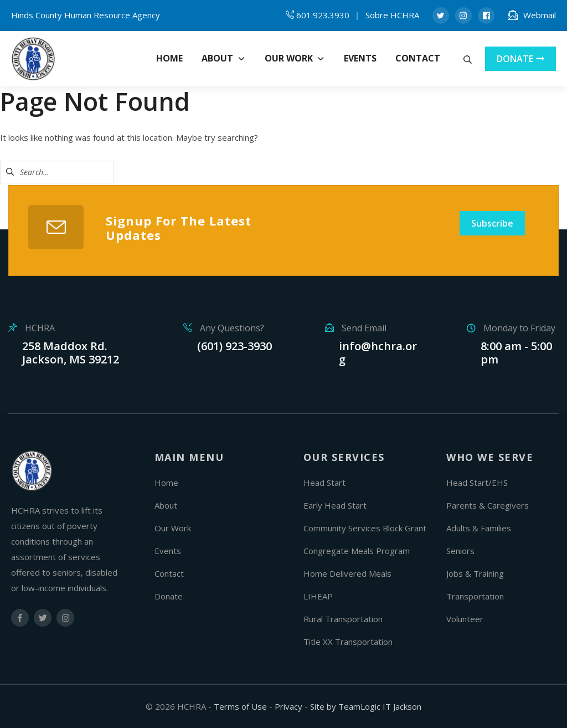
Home (166, 483)
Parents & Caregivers (488, 505)
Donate (169, 596)
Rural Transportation (343, 619)
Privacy (288, 706)
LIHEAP (318, 596)
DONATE (520, 59)
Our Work (173, 528)
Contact (169, 573)
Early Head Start (335, 505)
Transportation (475, 596)
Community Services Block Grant (365, 528)
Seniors (460, 551)
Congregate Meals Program (357, 551)
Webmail (540, 15)
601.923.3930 (323, 15)
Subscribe (492, 223)
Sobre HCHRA (392, 15)
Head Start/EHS (477, 483)
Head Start (324, 483)
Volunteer (465, 619)
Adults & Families (479, 528)
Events (168, 551)
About (166, 505)
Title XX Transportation (348, 642)
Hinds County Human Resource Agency (86, 15)
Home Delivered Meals (347, 573)
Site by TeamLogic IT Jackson (366, 706)
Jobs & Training (475, 573)
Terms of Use (240, 706)
